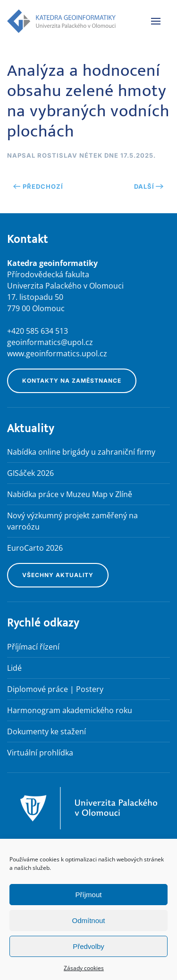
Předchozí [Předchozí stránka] (38, 186)
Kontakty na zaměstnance (72, 381)
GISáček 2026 (30, 473)
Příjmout (89, 895)
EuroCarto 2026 (35, 548)
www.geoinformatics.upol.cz (57, 353)
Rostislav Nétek (70, 155)
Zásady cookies (84, 968)
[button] (156, 21)
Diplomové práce (38, 689)
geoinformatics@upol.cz (50, 342)
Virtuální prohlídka (40, 753)
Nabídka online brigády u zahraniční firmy (81, 452)
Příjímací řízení (33, 647)
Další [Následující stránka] (149, 186)
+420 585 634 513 (38, 331)
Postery (90, 689)
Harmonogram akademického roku (70, 710)
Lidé (14, 668)
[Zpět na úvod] (61, 21)
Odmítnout (88, 920)
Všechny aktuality (58, 575)
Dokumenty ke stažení (46, 731)
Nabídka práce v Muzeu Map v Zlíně (70, 494)
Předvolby (88, 946)
